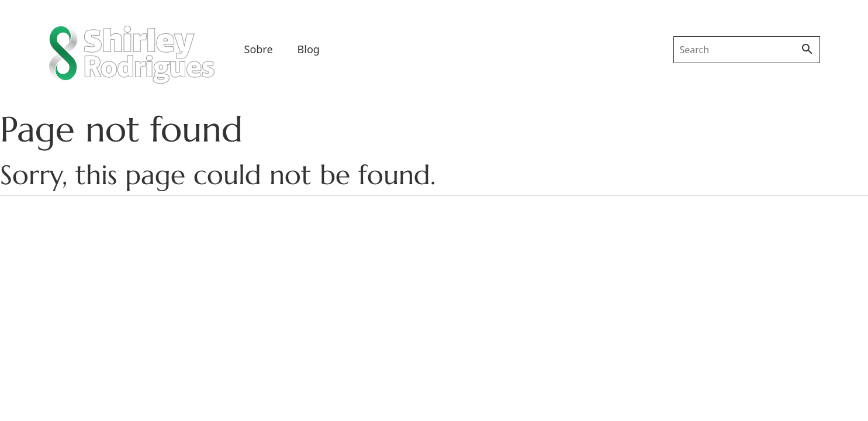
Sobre (259, 49)
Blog (309, 49)
